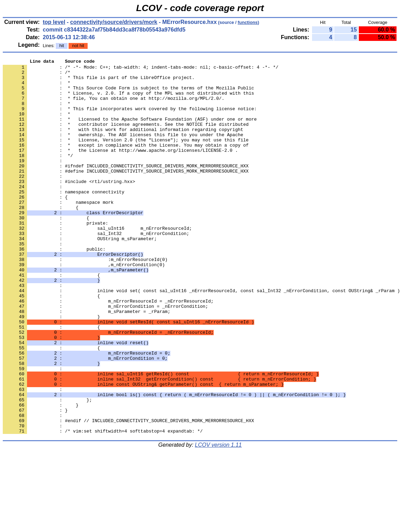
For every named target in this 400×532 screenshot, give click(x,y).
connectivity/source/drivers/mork (114, 22)
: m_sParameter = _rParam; (87, 362)
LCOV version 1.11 (218, 520)
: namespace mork (58, 231)
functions (248, 22)
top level (54, 22)
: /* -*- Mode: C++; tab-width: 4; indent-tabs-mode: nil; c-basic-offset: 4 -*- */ (141, 69)
